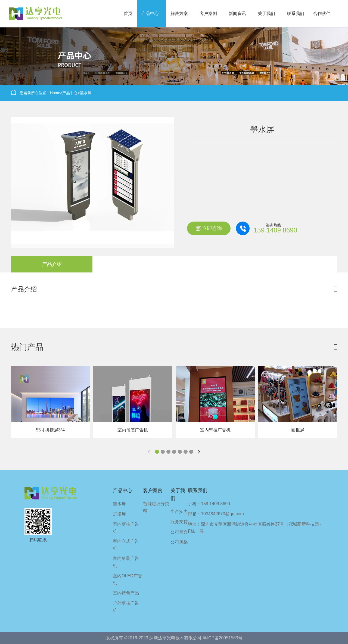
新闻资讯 (237, 13)
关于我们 (266, 13)
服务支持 (179, 522)
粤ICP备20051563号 (223, 638)
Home (55, 93)
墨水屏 (86, 93)
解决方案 (179, 13)
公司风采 (179, 542)
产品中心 (150, 13)
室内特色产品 (126, 593)
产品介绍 (52, 264)
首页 (128, 13)
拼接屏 (119, 514)
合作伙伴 (322, 13)
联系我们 (296, 13)
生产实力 (179, 512)
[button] (157, 452)
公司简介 (179, 532)
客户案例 (208, 13)
